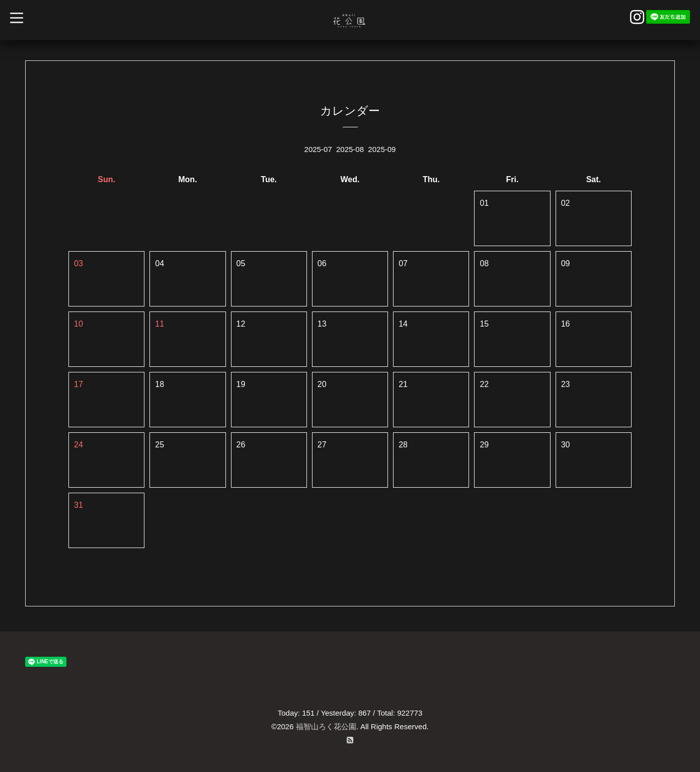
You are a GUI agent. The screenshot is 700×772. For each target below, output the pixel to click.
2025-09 (382, 149)
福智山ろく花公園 (326, 726)
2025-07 (318, 149)
